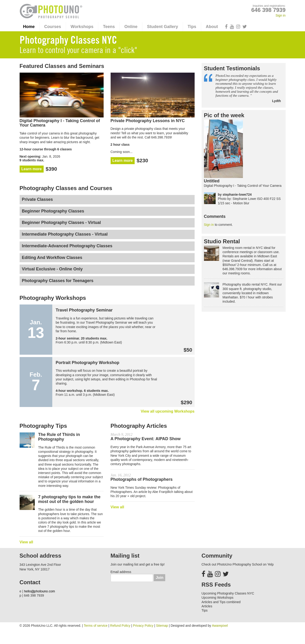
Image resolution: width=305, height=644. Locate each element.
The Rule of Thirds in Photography (59, 437)
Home (29, 27)
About (212, 27)
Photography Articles (139, 426)
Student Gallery (163, 27)
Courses (53, 27)
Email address (121, 572)
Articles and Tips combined (221, 602)
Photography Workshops (53, 298)
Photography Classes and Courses (66, 188)
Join (160, 578)
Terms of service (96, 626)
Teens (109, 27)
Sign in (281, 15)
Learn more (32, 169)
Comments (215, 217)
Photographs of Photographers (142, 479)
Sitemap (162, 626)
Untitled (212, 181)
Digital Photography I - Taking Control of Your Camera (243, 186)
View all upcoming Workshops (168, 411)
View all (26, 542)
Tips (192, 27)
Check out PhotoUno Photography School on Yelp (238, 564)
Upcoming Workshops (218, 598)
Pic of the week (224, 115)
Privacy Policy (143, 626)
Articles (207, 606)
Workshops (82, 27)
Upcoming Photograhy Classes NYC (228, 593)
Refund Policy (120, 626)
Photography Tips (43, 426)
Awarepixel (220, 626)
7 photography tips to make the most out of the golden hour (69, 499)
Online (131, 27)
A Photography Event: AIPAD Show (146, 439)
